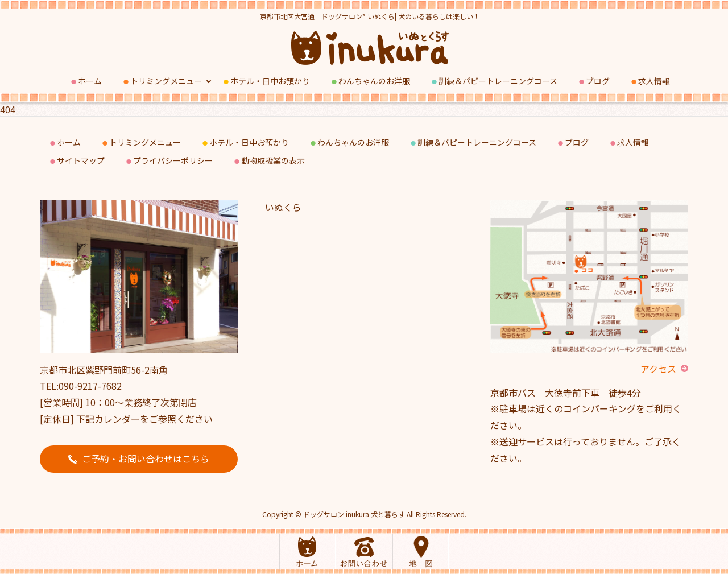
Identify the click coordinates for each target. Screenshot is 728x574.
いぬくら (283, 207)
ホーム (86, 81)
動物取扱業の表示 (269, 161)
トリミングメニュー (162, 81)
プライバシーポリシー (169, 161)
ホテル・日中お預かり (266, 81)
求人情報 (650, 81)
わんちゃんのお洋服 (370, 81)
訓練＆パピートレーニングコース (494, 81)
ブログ (593, 81)
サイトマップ (76, 161)
